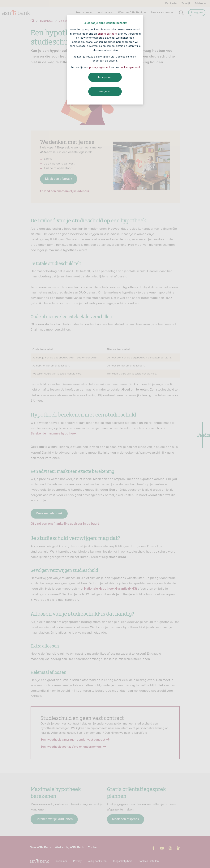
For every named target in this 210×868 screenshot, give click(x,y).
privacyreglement (100, 67)
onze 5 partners (107, 34)
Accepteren (105, 77)
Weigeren (105, 91)
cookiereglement (130, 67)
